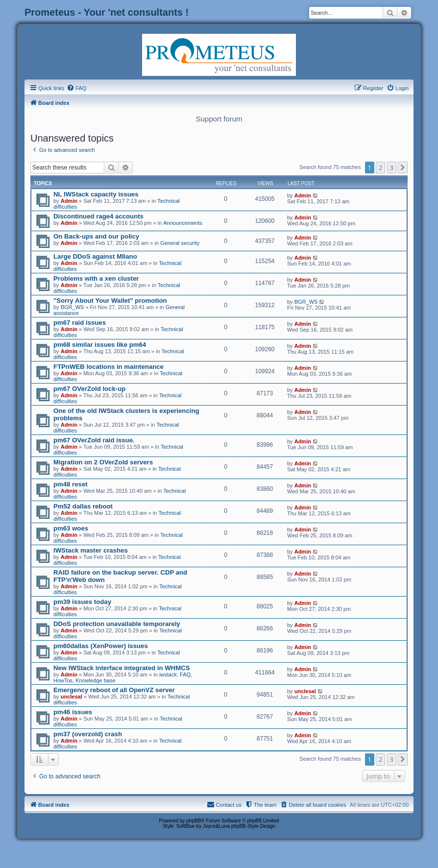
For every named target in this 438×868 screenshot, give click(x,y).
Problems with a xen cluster (96, 278)
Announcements (183, 223)
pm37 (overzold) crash (88, 734)
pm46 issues (73, 712)
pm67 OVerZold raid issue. (94, 440)
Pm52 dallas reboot (83, 506)
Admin (69, 201)
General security (180, 243)
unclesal (72, 697)
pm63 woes (71, 528)
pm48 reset (71, 484)
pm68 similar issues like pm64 (100, 345)
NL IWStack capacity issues (96, 194)
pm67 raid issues (80, 323)
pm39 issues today (82, 602)
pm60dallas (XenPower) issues (101, 646)
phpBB (194, 821)
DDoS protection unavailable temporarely (117, 624)
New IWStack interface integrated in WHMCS (122, 668)
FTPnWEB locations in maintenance (109, 367)
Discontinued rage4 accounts (98, 216)
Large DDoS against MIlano (95, 256)
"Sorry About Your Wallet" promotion (110, 301)
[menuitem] (76, 88)
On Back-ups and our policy (96, 236)
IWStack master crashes (91, 550)
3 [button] (392, 168)
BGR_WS (73, 307)
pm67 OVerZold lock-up (89, 389)
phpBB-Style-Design (253, 826)
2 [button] (380, 168)
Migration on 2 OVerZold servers (103, 462)
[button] (403, 168)
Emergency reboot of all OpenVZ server (114, 690)
